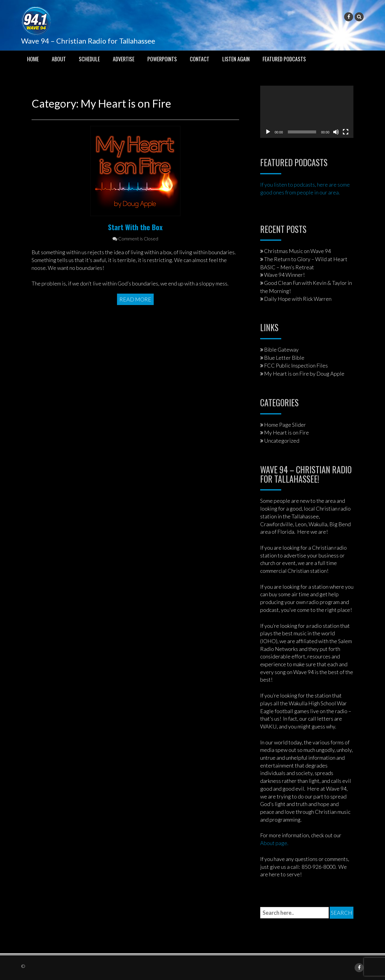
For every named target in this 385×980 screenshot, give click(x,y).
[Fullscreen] (346, 132)
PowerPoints (162, 59)
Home (33, 59)
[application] (307, 112)
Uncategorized (282, 441)
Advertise (124, 59)
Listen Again (236, 59)
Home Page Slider (285, 425)
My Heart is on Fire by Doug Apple (304, 374)
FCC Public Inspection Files (296, 365)
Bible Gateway (281, 350)
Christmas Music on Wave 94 (297, 251)
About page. (274, 843)
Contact (200, 59)
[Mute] (336, 132)
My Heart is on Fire (286, 432)
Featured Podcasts (284, 59)
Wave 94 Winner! (284, 275)
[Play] (268, 132)
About (59, 59)
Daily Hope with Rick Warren (298, 299)
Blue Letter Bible (284, 358)
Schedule (89, 59)
